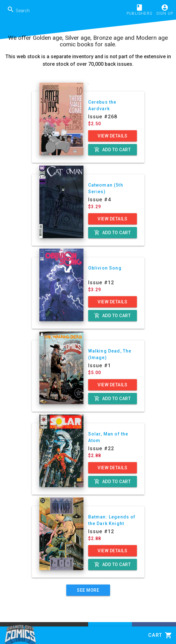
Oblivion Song (105, 268)
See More (88, 590)
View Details (112, 136)
